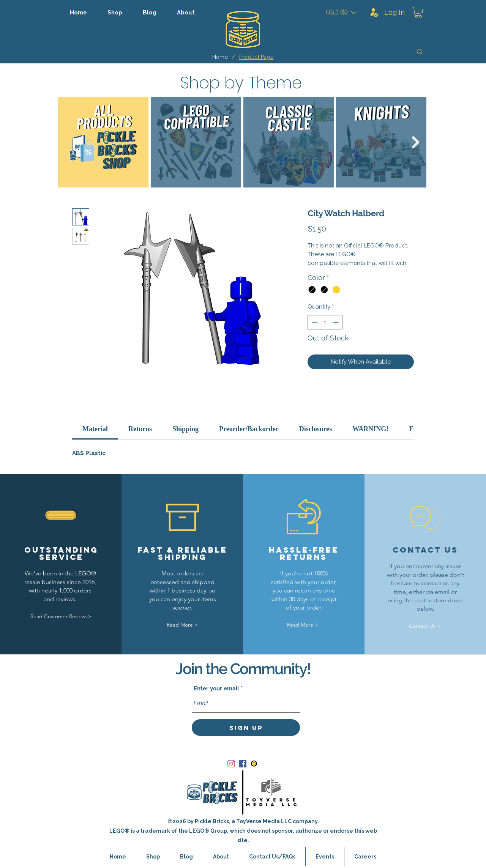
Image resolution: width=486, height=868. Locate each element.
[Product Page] (256, 57)
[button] (341, 12)
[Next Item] (416, 142)
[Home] (220, 57)
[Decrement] (314, 322)
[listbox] (341, 12)
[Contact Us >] (425, 626)
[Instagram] (231, 764)
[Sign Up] (246, 728)
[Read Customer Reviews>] (61, 617)
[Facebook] (243, 764)
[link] (95, 429)
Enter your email (216, 689)
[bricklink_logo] (254, 764)
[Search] (366, 52)
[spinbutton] (325, 322)
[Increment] (337, 322)
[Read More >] (182, 625)
